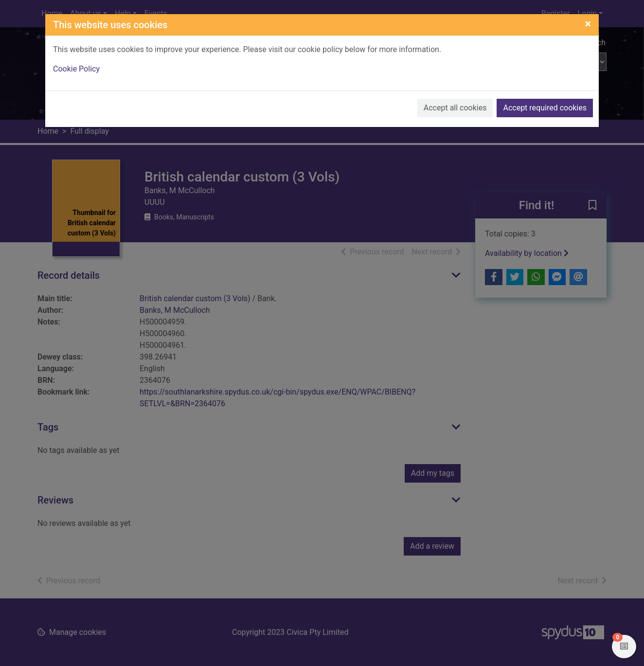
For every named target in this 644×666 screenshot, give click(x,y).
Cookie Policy (76, 69)
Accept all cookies (455, 108)
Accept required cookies (545, 108)
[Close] (588, 24)
